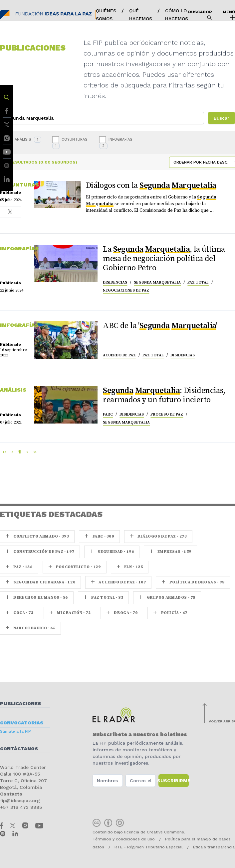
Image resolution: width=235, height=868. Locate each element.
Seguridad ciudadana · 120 (40, 582)
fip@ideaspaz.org (20, 801)
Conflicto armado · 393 (37, 536)
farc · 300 (99, 536)
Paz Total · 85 (104, 598)
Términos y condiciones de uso (124, 839)
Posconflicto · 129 (75, 567)
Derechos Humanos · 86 (37, 598)
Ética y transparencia (214, 847)
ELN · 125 (130, 567)
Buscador (200, 15)
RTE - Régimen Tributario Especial (149, 847)
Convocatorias (22, 723)
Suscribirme (174, 781)
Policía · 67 (170, 613)
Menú (229, 15)
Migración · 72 (70, 613)
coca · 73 (20, 613)
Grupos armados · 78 (167, 598)
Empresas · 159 (170, 552)
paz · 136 (19, 567)
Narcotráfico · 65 (30, 628)
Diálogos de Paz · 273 (158, 536)
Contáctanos (19, 749)
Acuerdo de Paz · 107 (118, 582)
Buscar (222, 118)
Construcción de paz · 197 (40, 552)
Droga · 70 (122, 613)
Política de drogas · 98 (193, 582)
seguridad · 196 (112, 552)
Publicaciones (20, 703)
